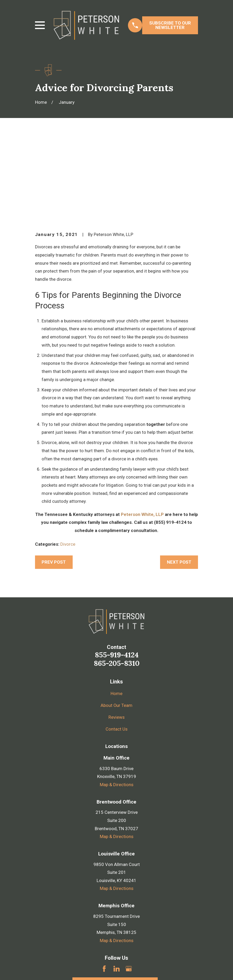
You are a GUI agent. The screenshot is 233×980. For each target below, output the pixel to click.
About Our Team (117, 624)
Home (116, 612)
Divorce (68, 462)
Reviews (117, 636)
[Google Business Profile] (129, 887)
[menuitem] (43, 969)
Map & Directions (117, 703)
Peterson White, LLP (142, 433)
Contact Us (117, 647)
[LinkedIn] (117, 887)
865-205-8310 (117, 582)
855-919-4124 (117, 573)
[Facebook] (104, 887)
